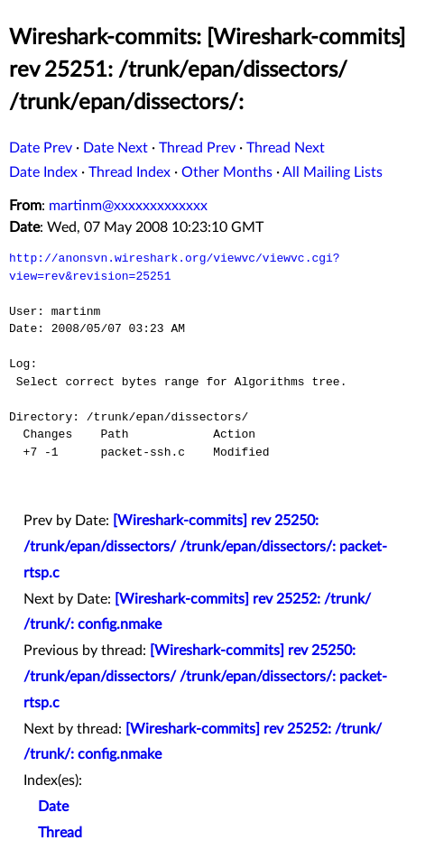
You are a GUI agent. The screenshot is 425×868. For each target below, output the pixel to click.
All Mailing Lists (333, 172)
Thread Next (286, 148)
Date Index (43, 172)
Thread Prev (197, 148)
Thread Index (129, 172)
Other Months (227, 172)
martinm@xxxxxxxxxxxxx (128, 206)
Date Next (115, 148)
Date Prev (41, 148)
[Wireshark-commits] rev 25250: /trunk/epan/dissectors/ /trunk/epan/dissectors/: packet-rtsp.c (205, 547)
